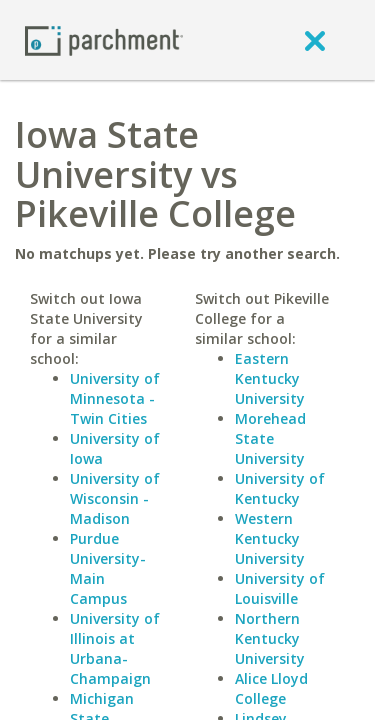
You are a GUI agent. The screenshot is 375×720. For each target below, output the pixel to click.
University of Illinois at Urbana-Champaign (115, 648)
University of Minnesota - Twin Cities (115, 398)
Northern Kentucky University (270, 638)
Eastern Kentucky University (270, 378)
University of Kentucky (280, 488)
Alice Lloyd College (271, 688)
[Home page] (104, 39)
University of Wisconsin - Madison (115, 498)
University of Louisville (280, 588)
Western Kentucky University (270, 538)
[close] (315, 40)
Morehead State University (270, 438)
